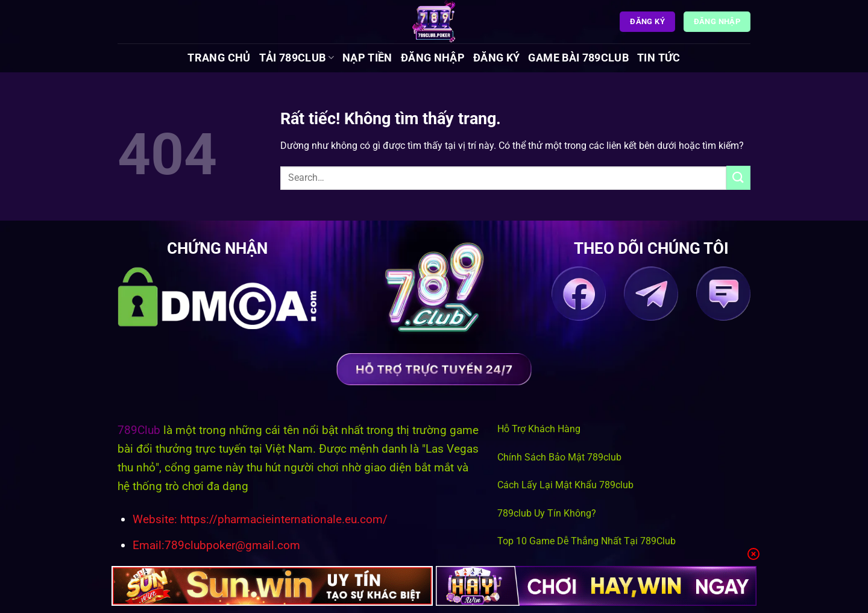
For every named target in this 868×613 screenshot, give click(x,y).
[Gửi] (738, 178)
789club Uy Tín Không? (547, 513)
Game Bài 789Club (578, 58)
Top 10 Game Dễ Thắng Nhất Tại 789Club (587, 541)
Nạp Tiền (367, 58)
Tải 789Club (297, 58)
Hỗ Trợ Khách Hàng (539, 429)
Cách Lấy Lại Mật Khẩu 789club (565, 485)
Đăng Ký (496, 58)
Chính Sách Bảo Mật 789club (559, 457)
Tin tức (659, 58)
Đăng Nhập (433, 58)
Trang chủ (219, 58)
